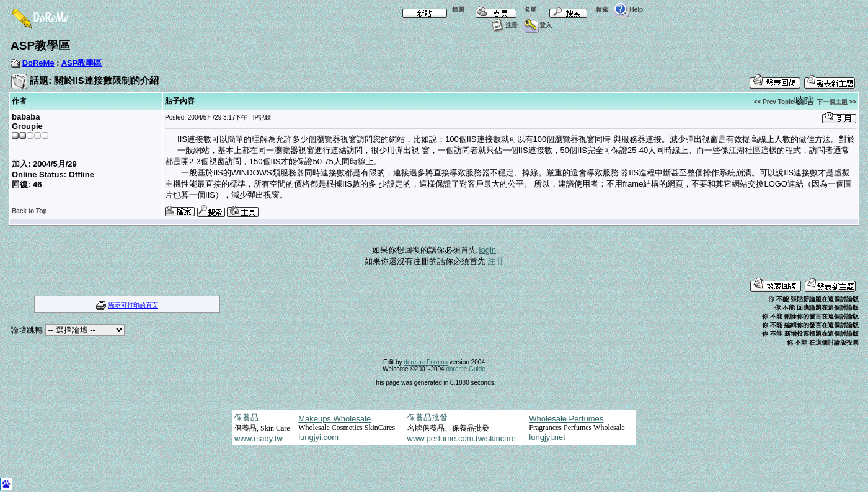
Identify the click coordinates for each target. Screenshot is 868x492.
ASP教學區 (82, 63)
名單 (503, 10)
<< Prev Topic (774, 102)
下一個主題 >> (836, 102)
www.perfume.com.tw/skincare (462, 438)
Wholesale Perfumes (566, 419)
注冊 (503, 25)
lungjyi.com (318, 437)
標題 (431, 10)
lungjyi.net (547, 437)
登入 (537, 25)
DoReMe (38, 63)
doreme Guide (465, 369)
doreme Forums (426, 362)
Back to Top (29, 211)
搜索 (575, 10)
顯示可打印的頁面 (133, 305)
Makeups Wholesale (334, 419)
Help (628, 10)
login (488, 250)
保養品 (246, 417)
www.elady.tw (259, 438)
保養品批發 (427, 417)
